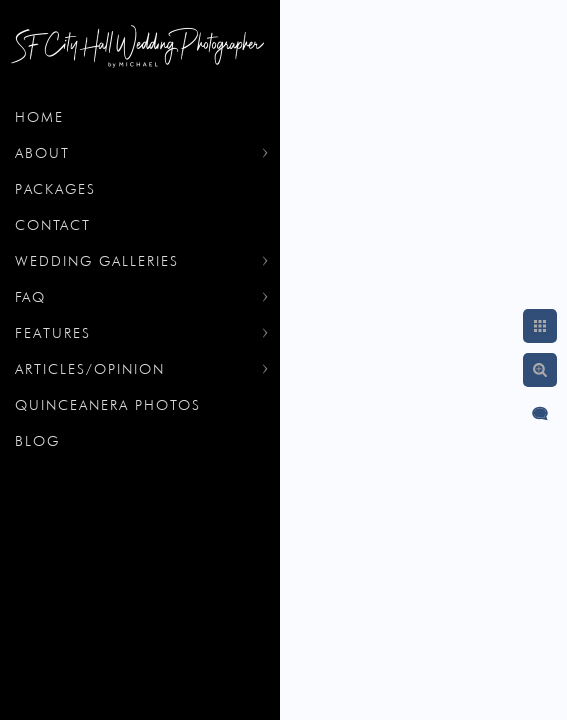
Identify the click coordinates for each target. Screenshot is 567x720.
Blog (37, 441)
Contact (53, 225)
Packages (55, 189)
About (42, 153)
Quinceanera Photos (108, 405)
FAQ (30, 297)
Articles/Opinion (90, 369)
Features (53, 333)
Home (39, 117)
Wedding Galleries (97, 261)
